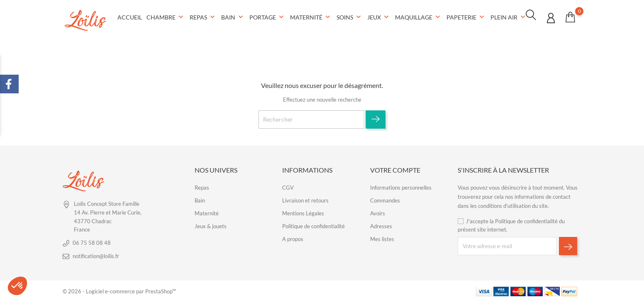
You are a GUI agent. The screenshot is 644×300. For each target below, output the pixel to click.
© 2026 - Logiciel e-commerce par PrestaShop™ (119, 290)
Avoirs (378, 212)
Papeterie (466, 17)
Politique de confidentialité (313, 224)
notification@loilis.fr (96, 254)
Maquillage (418, 17)
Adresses (381, 224)
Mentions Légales (303, 212)
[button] (17, 286)
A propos (293, 237)
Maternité (311, 17)
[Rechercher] (311, 118)
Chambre (166, 17)
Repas (203, 17)
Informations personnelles (401, 186)
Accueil (130, 16)
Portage (267, 17)
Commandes (385, 199)
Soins (350, 17)
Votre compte (395, 168)
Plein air (509, 17)
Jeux (379, 17)
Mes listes (382, 237)
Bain (233, 17)
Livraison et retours (305, 199)
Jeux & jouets (211, 224)
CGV (288, 186)
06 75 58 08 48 (92, 241)
